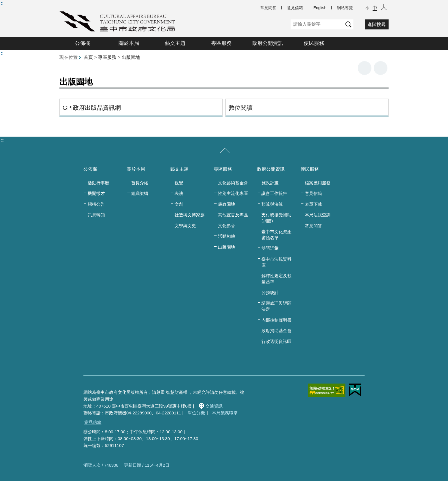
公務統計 (270, 293)
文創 (179, 204)
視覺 (179, 183)
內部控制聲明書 (276, 320)
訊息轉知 (96, 215)
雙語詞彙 (270, 248)
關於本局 (129, 43)
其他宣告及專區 (233, 215)
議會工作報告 (274, 193)
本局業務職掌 (225, 413)
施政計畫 (270, 183)
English (320, 8)
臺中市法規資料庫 (276, 262)
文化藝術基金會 (233, 183)
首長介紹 (140, 183)
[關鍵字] (317, 24)
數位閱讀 (241, 108)
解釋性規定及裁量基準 (276, 279)
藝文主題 (175, 43)
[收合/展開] (225, 151)
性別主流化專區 (233, 193)
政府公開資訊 (268, 43)
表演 (179, 193)
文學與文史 (185, 226)
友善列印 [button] (365, 68)
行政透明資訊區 (276, 341)
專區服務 (221, 43)
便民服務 (314, 43)
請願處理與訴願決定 (276, 306)
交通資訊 (214, 406)
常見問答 (268, 8)
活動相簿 (227, 236)
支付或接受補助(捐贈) (276, 218)
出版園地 (131, 57)
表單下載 (313, 204)
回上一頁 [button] (381, 68)
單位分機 (196, 413)
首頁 (88, 57)
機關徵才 (96, 193)
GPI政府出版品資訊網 (92, 108)
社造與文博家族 (190, 215)
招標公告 (96, 204)
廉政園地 (227, 204)
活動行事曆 (98, 183)
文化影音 (227, 226)
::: (3, 3)
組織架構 (140, 193)
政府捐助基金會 (276, 331)
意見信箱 (295, 8)
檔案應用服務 (318, 183)
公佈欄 (83, 43)
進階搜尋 (377, 24)
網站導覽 (345, 8)
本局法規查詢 (318, 215)
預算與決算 (272, 204)
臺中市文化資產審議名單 (276, 235)
